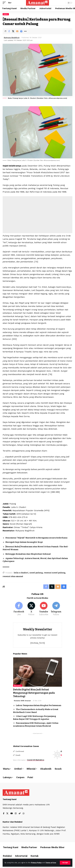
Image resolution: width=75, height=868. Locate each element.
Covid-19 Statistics (36, 760)
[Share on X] (13, 31)
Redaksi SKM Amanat (22, 701)
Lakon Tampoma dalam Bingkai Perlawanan (39, 705)
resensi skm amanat (13, 576)
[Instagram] (16, 814)
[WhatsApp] (24, 814)
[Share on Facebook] (9, 31)
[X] (31, 609)
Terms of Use (51, 863)
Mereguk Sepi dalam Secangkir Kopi (24, 542)
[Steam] (20, 814)
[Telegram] (56, 609)
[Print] (21, 31)
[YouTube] (12, 814)
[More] (25, 31)
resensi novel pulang (55, 573)
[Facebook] (19, 609)
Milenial (18, 686)
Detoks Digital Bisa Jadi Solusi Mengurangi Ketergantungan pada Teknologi (34, 693)
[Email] (17, 31)
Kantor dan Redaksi (12, 822)
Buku (6, 14)
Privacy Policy (36, 863)
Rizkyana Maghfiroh (12, 38)
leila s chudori (21, 573)
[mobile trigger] (5, 3)
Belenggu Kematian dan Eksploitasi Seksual (28, 554)
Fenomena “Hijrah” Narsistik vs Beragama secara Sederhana (36, 538)
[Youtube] (44, 609)
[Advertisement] (37, 215)
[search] (63, 3)
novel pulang (36, 573)
